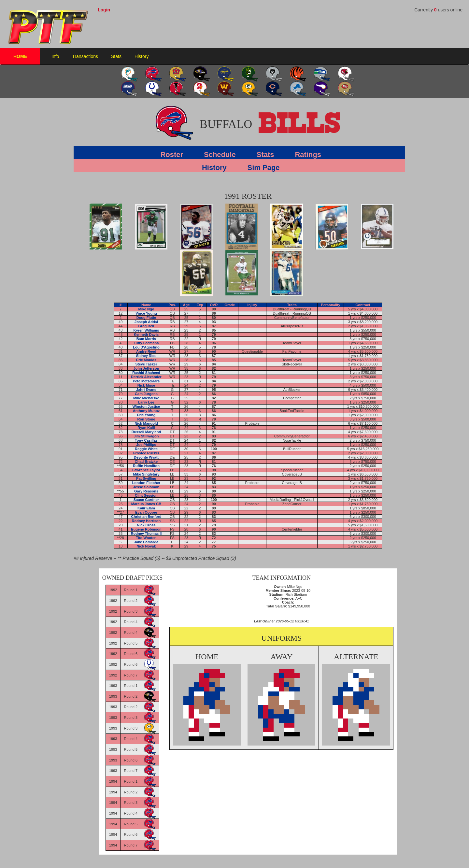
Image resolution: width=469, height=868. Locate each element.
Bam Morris (146, 339)
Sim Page (264, 168)
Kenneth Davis (146, 334)
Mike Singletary (146, 474)
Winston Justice (146, 406)
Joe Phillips (146, 445)
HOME (20, 56)
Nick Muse (146, 385)
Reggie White (146, 449)
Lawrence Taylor (146, 470)
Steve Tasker (146, 364)
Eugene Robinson (146, 529)
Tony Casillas (146, 440)
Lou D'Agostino (146, 347)
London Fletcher (146, 483)
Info (55, 56)
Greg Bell (146, 326)
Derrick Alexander (146, 377)
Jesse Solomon (146, 487)
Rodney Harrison (146, 521)
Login (104, 10)
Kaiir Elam (146, 508)
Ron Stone (146, 419)
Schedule (220, 155)
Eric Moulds (146, 360)
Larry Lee (146, 402)
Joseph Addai (146, 322)
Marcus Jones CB (146, 504)
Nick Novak (146, 546)
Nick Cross (146, 525)
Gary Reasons (146, 491)
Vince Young (146, 313)
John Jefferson (146, 368)
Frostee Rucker (146, 453)
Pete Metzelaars (146, 381)
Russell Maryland (146, 432)
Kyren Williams (146, 330)
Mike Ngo (146, 309)
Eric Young (146, 415)
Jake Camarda (146, 542)
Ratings (308, 155)
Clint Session (146, 495)
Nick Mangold (146, 423)
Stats (116, 56)
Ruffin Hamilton (146, 466)
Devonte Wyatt (146, 457)
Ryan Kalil (146, 428)
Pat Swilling (146, 478)
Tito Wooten (146, 538)
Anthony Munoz (146, 411)
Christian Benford (146, 517)
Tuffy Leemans (146, 343)
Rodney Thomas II (146, 534)
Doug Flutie (146, 318)
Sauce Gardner (146, 500)
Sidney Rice (146, 356)
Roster (172, 155)
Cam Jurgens (146, 394)
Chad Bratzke (146, 462)
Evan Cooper (146, 512)
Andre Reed (146, 351)
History (142, 56)
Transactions (85, 56)
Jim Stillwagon (146, 436)
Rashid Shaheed (146, 373)
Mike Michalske (146, 398)
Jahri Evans (146, 390)
